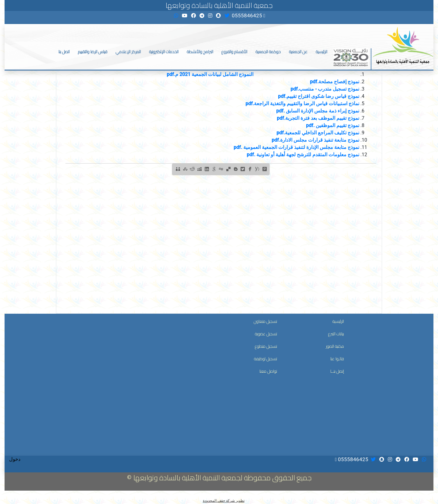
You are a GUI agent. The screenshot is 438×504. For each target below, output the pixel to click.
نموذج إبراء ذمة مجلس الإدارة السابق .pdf (318, 111)
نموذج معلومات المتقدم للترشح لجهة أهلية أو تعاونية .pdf (303, 155)
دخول (15, 459)
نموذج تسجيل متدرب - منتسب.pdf (325, 89)
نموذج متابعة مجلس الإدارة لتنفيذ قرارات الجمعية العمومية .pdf (296, 147)
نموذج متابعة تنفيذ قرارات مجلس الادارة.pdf (315, 140)
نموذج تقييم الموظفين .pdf (333, 125)
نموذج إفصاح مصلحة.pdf (335, 82)
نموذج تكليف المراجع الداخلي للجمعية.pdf (318, 133)
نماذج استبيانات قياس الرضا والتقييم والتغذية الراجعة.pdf (302, 104)
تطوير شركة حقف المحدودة (224, 501)
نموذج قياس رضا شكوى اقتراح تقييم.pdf (319, 96)
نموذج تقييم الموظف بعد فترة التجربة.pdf (318, 118)
